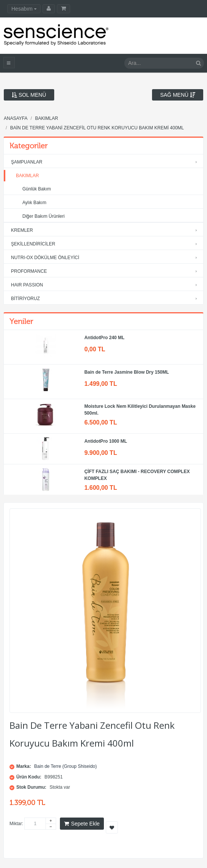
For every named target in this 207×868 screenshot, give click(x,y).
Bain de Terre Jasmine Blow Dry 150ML (126, 372)
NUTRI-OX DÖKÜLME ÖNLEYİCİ (106, 258)
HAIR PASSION (106, 285)
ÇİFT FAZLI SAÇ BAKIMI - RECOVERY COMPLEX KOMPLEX (137, 475)
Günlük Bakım (37, 189)
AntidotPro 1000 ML (106, 441)
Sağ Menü (178, 95)
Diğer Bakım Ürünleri (43, 216)
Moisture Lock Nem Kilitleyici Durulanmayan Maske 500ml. (140, 410)
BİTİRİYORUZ (106, 299)
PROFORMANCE (106, 271)
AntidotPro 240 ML (104, 338)
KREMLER (106, 230)
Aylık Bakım (34, 203)
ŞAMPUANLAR (106, 162)
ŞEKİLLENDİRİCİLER (106, 244)
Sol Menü (29, 95)
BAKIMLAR (25, 176)
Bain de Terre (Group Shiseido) (65, 766)
